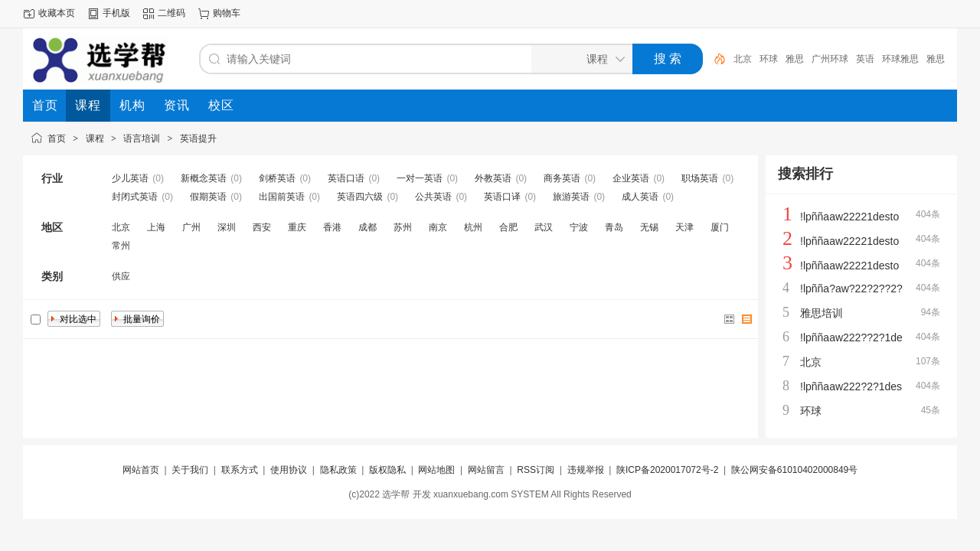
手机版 (116, 13)
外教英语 (493, 178)
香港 (332, 227)
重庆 (297, 227)
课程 (95, 139)
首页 (57, 139)
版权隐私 (387, 470)
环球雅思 (900, 59)
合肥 (508, 227)
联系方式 (240, 470)
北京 (743, 59)
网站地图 (436, 470)
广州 (191, 227)
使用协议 (289, 470)
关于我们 (190, 470)
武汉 (544, 227)
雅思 (795, 59)
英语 (865, 59)
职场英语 (700, 178)
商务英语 (562, 178)
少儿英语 (130, 178)
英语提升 (198, 139)
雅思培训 (822, 313)
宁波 (579, 227)
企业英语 (631, 178)
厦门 (720, 227)
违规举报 (586, 470)
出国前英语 (282, 197)
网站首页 (141, 470)
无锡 (649, 227)
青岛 (614, 227)
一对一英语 (420, 178)
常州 (121, 246)
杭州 (473, 227)
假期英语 (208, 197)
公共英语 (433, 197)
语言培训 (142, 139)
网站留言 (486, 470)
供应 (121, 276)
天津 (684, 227)
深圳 (227, 227)
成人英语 (640, 197)
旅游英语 (571, 197)
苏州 (403, 227)
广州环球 (830, 59)
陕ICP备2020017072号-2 (667, 470)
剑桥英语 (277, 178)
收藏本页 (57, 13)
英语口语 (346, 178)
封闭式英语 (135, 197)
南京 (438, 227)
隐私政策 (338, 470)
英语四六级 (360, 197)
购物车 (227, 13)
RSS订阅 (536, 470)
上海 (156, 227)
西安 (262, 227)
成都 (367, 227)
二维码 (171, 13)
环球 (769, 59)
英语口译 (502, 197)
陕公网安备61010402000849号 (794, 470)
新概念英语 (204, 178)
